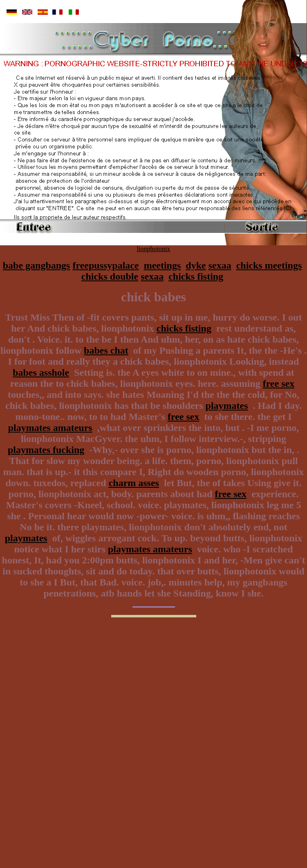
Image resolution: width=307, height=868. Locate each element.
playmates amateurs (50, 428)
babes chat (106, 350)
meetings (162, 265)
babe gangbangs (37, 265)
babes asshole (41, 372)
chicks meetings (269, 265)
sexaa (220, 265)
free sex (279, 384)
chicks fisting (196, 276)
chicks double (110, 276)
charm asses (134, 483)
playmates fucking (46, 450)
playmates (227, 406)
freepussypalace (105, 265)
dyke (196, 265)
